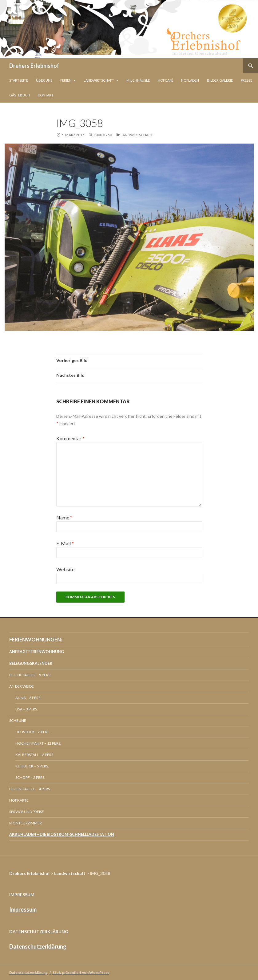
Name (64, 517)
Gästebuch (20, 95)
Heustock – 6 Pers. (33, 732)
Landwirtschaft (99, 80)
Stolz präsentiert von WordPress (81, 972)
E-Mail (65, 543)
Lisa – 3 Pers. (27, 709)
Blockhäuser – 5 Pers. (30, 675)
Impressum (23, 909)
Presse (246, 80)
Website (65, 569)
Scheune (18, 720)
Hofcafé (165, 80)
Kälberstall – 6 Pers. (35, 755)
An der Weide (22, 686)
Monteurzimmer (26, 823)
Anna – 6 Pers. (28, 698)
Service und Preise (27, 812)
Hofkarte (19, 800)
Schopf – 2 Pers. (30, 777)
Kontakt (46, 95)
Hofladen (190, 80)
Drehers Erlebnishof (34, 66)
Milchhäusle (138, 80)
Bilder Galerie (220, 80)
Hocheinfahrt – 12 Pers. (38, 743)
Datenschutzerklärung (38, 946)
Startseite (19, 80)
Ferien (66, 80)
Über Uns (44, 80)
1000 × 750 (103, 135)
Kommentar (70, 438)
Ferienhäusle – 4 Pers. (30, 789)
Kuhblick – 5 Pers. (32, 766)
